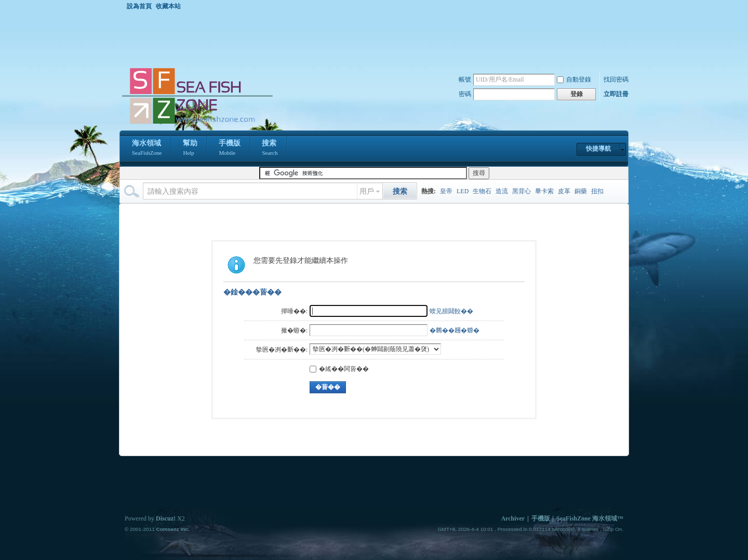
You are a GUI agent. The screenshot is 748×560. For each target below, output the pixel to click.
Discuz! (166, 518)
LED (463, 191)
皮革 (564, 191)
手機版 (230, 149)
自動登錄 (574, 79)
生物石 (482, 191)
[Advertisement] (377, 38)
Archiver (513, 518)
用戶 (367, 191)
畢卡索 (544, 191)
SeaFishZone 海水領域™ (590, 518)
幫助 (190, 149)
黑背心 (522, 191)
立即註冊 (616, 94)
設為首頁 (139, 6)
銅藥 (581, 191)
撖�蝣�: (294, 330)
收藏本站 (168, 6)
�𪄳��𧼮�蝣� (455, 330)
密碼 (465, 94)
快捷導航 (598, 149)
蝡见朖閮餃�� (451, 311)
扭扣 (597, 191)
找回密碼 (616, 79)
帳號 (465, 79)
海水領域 (147, 149)
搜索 (270, 149)
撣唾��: (294, 311)
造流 (502, 191)
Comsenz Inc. (172, 529)
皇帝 (446, 191)
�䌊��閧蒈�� (339, 369)
